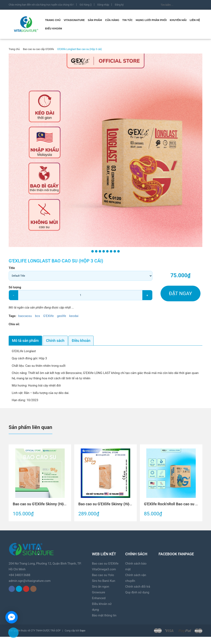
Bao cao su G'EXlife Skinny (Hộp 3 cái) (44, 504)
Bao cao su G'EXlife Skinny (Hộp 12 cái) (111, 504)
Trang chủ (53, 20)
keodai (74, 316)
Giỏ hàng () (86, 5)
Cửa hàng (112, 20)
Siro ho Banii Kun (104, 581)
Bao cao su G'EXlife (105, 564)
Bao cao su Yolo (103, 575)
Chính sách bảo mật (136, 566)
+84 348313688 (19, 575)
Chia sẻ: (14, 324)
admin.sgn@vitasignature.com (30, 581)
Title (12, 268)
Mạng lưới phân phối (151, 20)
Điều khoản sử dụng (102, 607)
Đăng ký (119, 5)
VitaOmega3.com (104, 569)
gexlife (61, 316)
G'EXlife (49, 316)
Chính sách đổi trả (138, 587)
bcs (38, 316)
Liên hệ (195, 20)
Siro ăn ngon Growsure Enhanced (100, 592)
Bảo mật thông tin (104, 615)
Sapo (83, 631)
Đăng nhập (103, 5)
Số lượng (15, 287)
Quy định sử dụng (137, 592)
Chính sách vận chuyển (136, 578)
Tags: (13, 316)
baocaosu (25, 316)
